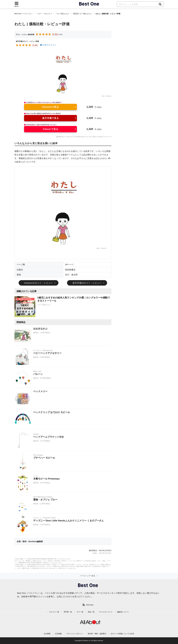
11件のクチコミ (48, 45)
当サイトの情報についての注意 (122, 634)
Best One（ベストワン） (24, 14)
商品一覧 (91, 612)
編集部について (123, 612)
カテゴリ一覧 (54, 612)
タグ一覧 (80, 612)
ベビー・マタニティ (44, 14)
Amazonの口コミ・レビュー (38, 283)
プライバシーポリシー (75, 634)
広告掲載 (58, 634)
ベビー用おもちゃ (63, 14)
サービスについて (106, 612)
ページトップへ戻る (88, 576)
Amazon (109, 96)
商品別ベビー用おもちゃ (82, 14)
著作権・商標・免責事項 (97, 634)
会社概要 (47, 634)
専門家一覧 (68, 612)
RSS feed (90, 605)
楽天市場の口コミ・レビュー (87, 283)
